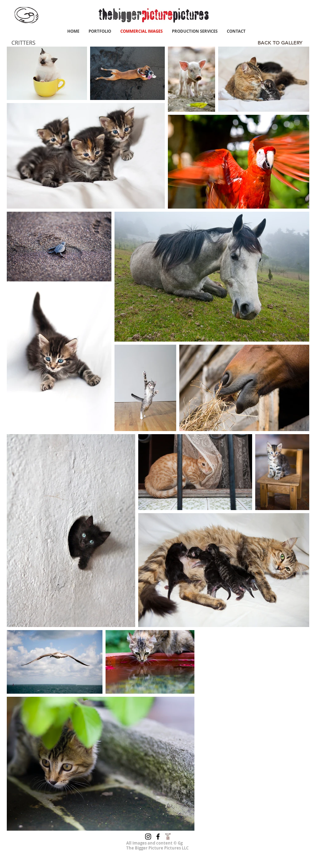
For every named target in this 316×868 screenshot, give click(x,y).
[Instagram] (148, 837)
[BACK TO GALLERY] (280, 43)
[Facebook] (158, 837)
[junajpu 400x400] (168, 837)
